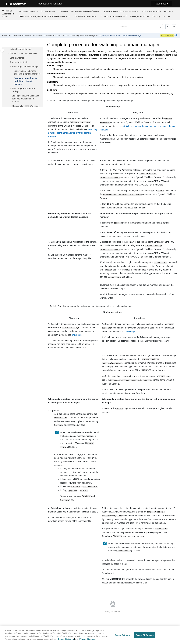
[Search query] (140, 27)
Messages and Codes (140, 16)
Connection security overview (23, 53)
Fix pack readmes (49, 11)
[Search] (160, 27)
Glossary (156, 16)
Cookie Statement (66, 641)
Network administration (20, 49)
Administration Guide (42, 35)
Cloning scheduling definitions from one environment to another (26, 99)
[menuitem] (28, 11)
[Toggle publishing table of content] (2, 50)
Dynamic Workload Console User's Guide (121, 11)
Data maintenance (18, 58)
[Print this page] (177, 36)
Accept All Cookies (145, 637)
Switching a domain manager (83, 35)
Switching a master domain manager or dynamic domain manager (73, 133)
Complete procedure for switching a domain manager (120, 35)
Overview (64, 11)
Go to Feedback (167, 35)
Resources (160, 4)
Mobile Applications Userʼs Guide (85, 11)
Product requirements (28, 11)
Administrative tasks (61, 35)
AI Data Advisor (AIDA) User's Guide (157, 11)
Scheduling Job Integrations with (45, 16)
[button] (8, 49)
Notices (167, 16)
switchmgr (76, 332)
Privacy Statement (88, 641)
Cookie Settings (122, 637)
